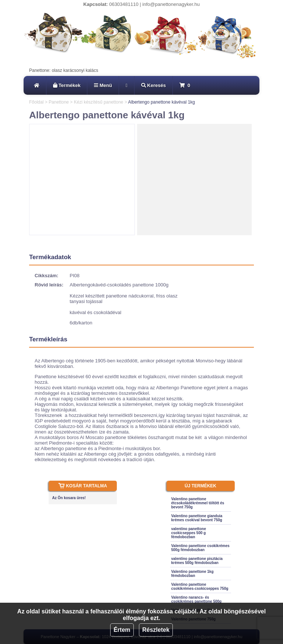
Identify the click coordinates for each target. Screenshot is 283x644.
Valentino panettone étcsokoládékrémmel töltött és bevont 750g (198, 503)
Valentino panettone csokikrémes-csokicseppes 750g (200, 586)
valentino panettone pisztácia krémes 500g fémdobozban (197, 561)
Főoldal (36, 102)
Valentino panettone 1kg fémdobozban (193, 574)
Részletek (156, 630)
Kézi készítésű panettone (98, 102)
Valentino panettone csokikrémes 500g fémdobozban (200, 548)
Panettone (59, 102)
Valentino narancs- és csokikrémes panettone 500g (197, 599)
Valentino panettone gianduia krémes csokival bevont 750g (197, 518)
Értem (122, 630)
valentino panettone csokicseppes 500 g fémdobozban (189, 533)
